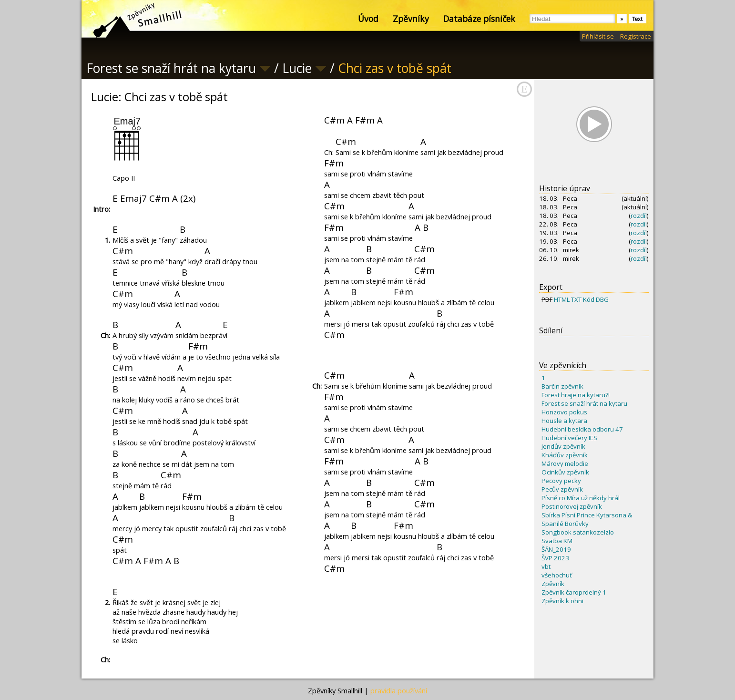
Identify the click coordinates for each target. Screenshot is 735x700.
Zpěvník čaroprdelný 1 (574, 592)
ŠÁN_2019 (556, 549)
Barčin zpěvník (562, 386)
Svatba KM (557, 541)
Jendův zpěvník (563, 446)
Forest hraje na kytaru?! (576, 395)
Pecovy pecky (561, 481)
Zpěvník (553, 584)
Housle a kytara (564, 421)
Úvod (368, 19)
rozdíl (639, 216)
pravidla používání (399, 690)
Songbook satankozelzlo (578, 532)
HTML (562, 299)
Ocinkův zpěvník (565, 472)
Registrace (636, 36)
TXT (576, 299)
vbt (546, 566)
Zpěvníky (411, 19)
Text (638, 19)
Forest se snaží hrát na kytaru (584, 403)
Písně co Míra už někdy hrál (581, 498)
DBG (602, 299)
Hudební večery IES (569, 438)
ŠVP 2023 (555, 558)
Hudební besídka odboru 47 (582, 429)
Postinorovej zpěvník (572, 506)
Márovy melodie (565, 463)
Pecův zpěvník (562, 489)
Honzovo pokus (564, 412)
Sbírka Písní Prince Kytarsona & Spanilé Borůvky (587, 519)
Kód (589, 299)
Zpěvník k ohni (562, 601)
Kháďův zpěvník (565, 455)
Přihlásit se (598, 36)
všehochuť (557, 575)
